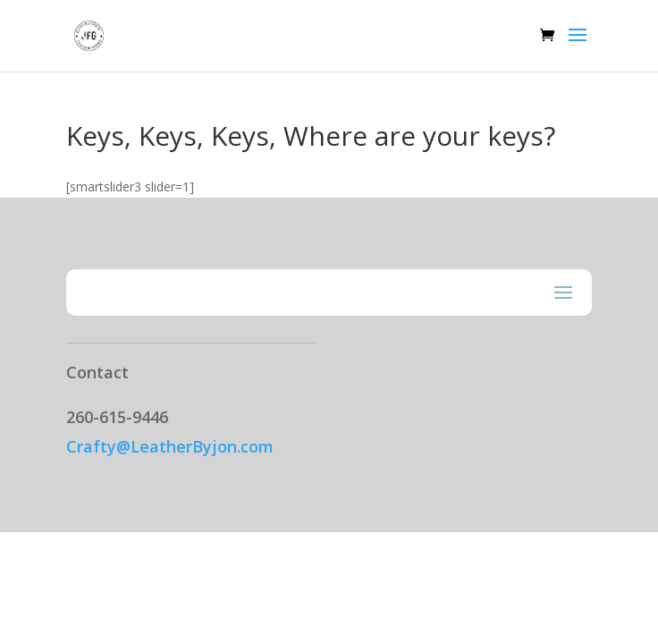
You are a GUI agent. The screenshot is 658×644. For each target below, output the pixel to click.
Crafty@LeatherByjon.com (170, 446)
